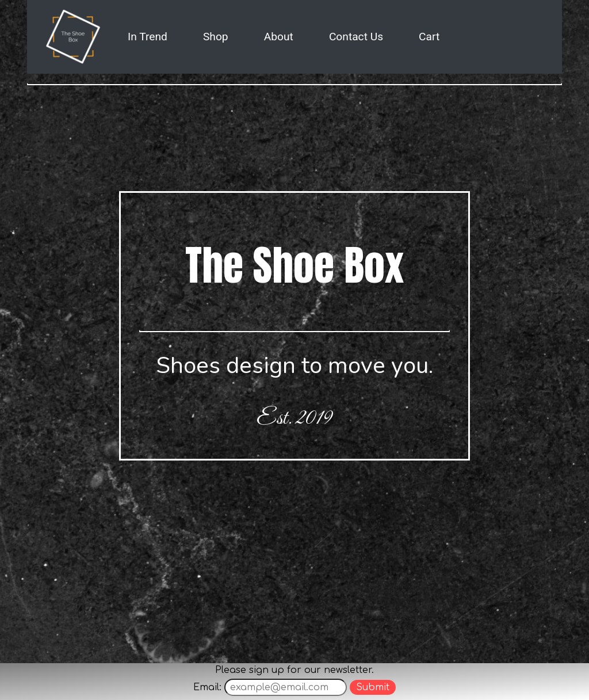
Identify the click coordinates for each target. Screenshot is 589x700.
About (279, 37)
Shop (216, 37)
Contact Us (356, 37)
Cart (429, 37)
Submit (373, 687)
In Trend (148, 37)
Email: (207, 687)
